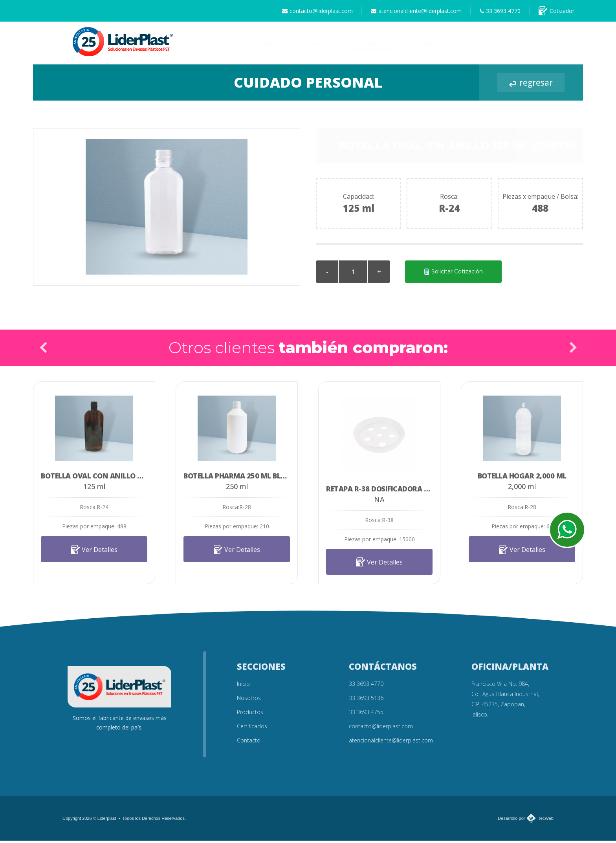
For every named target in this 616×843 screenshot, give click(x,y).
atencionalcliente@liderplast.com (409, 12)
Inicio (270, 46)
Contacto (249, 743)
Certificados (432, 46)
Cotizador (555, 12)
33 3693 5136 (366, 700)
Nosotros (318, 46)
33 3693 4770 (496, 12)
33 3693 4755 (366, 714)
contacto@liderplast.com (308, 12)
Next (573, 350)
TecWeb (546, 821)
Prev (43, 350)
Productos (373, 46)
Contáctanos (494, 46)
